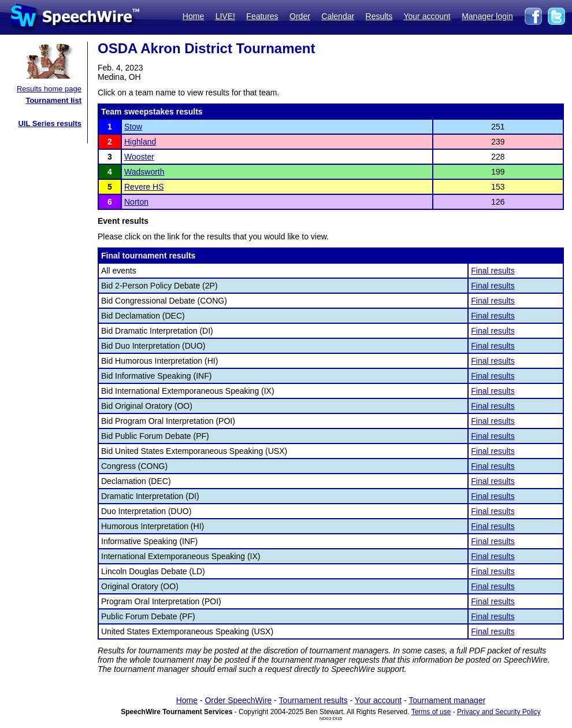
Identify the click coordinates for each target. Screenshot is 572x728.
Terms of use (431, 712)
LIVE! (225, 16)
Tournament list (53, 100)
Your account (427, 16)
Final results (493, 271)
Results (379, 16)
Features (262, 16)
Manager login (487, 16)
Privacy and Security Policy (499, 712)
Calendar (338, 16)
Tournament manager (447, 700)
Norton (136, 202)
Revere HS (144, 187)
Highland (140, 142)
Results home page (49, 89)
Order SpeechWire (238, 700)
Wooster (139, 157)
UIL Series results (50, 123)
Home (193, 16)
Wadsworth (144, 172)
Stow (133, 127)
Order (300, 16)
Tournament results (313, 700)
